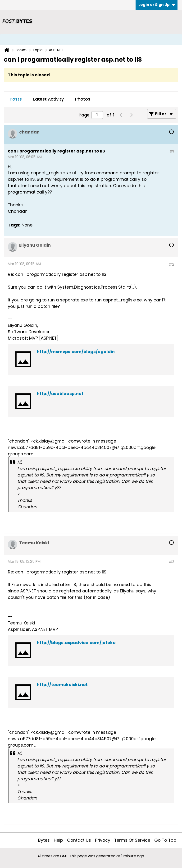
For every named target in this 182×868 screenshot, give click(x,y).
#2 (171, 264)
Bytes (44, 840)
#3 (171, 562)
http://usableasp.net (60, 394)
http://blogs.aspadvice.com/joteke (76, 643)
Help (58, 840)
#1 (172, 151)
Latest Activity (48, 99)
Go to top (165, 840)
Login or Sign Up (157, 5)
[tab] (16, 99)
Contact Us (79, 840)
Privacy (103, 840)
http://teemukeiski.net (62, 685)
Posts (16, 99)
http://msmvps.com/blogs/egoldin (76, 352)
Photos (83, 99)
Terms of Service (132, 840)
